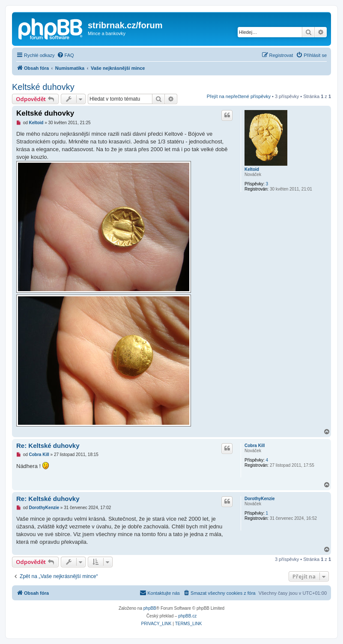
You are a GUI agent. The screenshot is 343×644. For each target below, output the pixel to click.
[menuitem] (66, 55)
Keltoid (252, 169)
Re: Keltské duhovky (48, 446)
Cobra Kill (255, 446)
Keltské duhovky (43, 87)
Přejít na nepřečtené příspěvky (239, 96)
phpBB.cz (187, 616)
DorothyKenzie (260, 499)
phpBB (150, 608)
